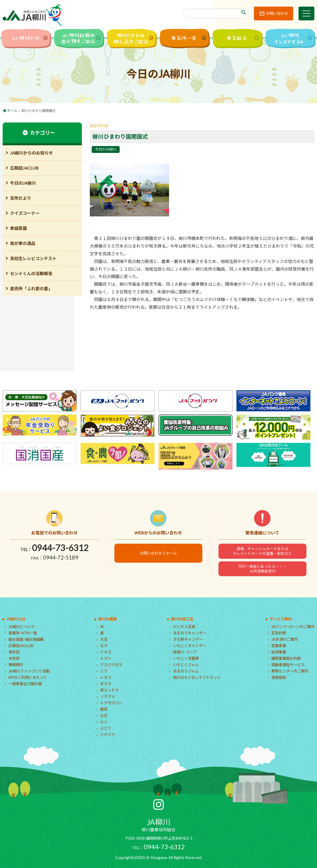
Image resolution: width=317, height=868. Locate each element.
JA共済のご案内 (285, 639)
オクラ (106, 684)
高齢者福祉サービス (288, 665)
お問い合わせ (277, 13)
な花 (104, 715)
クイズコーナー (25, 213)
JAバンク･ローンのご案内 (293, 627)
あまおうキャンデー (190, 633)
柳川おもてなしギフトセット (197, 677)
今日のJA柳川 (106, 149)
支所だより (21, 198)
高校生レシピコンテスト (33, 258)
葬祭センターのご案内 (290, 671)
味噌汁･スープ (185, 652)
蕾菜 (104, 709)
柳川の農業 (108, 619)
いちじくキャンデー (190, 646)
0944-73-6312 (60, 548)
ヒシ (104, 722)
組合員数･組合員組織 (26, 639)
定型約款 (279, 633)
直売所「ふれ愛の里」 (31, 288)
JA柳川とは (16, 619)
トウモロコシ (111, 703)
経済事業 (279, 652)
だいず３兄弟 (184, 627)
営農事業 (279, 646)
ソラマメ (108, 696)
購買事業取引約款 (286, 658)
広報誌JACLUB (24, 168)
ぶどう (106, 728)
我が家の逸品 (23, 243)
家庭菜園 (18, 228)
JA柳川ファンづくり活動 (29, 671)
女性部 (14, 658)
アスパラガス (111, 665)
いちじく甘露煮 (186, 658)
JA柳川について (22, 627)
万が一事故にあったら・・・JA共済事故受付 (262, 569)
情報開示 (16, 665)
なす (104, 646)
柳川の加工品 (182, 619)
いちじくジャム (186, 665)
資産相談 (279, 677)
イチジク (108, 735)
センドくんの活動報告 (31, 273)
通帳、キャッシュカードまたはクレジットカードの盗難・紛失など (262, 551)
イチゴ (106, 652)
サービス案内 (281, 619)
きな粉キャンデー (188, 639)
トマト (106, 658)
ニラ (104, 671)
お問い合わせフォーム (158, 553)
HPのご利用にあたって (28, 677)
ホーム (12, 111)
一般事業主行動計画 (25, 684)
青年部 (14, 652)
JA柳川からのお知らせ (31, 153)
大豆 (104, 639)
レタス (106, 677)
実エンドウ (109, 690)
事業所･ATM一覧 (23, 633)
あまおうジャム (186, 671)
